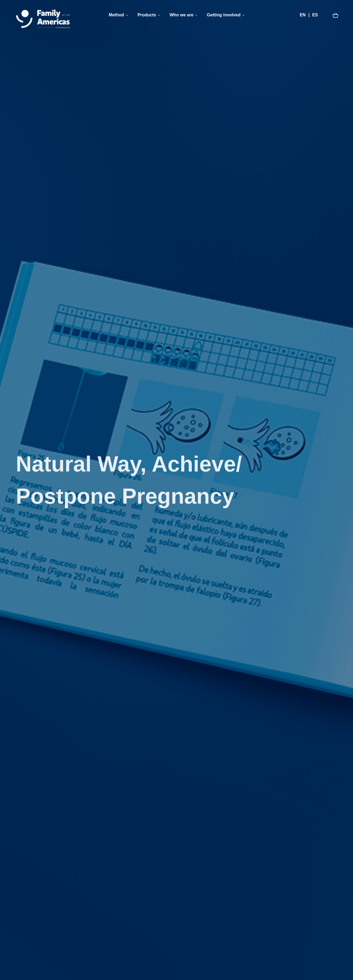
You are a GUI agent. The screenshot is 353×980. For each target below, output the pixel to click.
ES (315, 15)
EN (303, 15)
